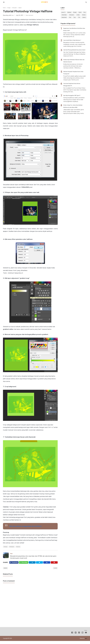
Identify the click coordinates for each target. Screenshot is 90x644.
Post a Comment (31, 15)
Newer (6, 571)
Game (84, 13)
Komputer (15, 547)
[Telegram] (34, 564)
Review (70, 20)
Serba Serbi (77, 20)
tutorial (23, 547)
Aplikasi (71, 13)
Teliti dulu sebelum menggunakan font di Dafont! (26, 526)
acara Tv (64, 13)
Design (7, 547)
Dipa (12, 554)
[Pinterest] (54, 564)
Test (84, 20)
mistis (63, 20)
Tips (65, 23)
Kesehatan (72, 16)
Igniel (86, 641)
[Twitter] (25, 564)
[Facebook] (14, 564)
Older (55, 571)
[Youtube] (86, 636)
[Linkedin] (48, 564)
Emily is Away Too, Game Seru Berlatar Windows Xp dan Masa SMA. (74, 118)
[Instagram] (82, 636)
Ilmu (64, 16)
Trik (73, 23)
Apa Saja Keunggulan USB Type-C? (75, 106)
